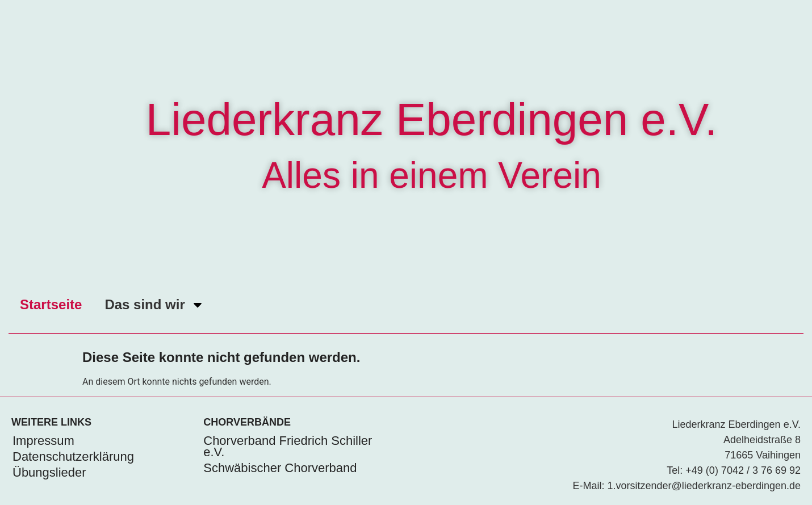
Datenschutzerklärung (73, 456)
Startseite (51, 304)
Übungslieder (49, 472)
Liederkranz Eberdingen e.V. (432, 119)
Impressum (43, 441)
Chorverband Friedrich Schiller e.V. (288, 446)
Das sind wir (154, 305)
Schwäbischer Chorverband (280, 468)
